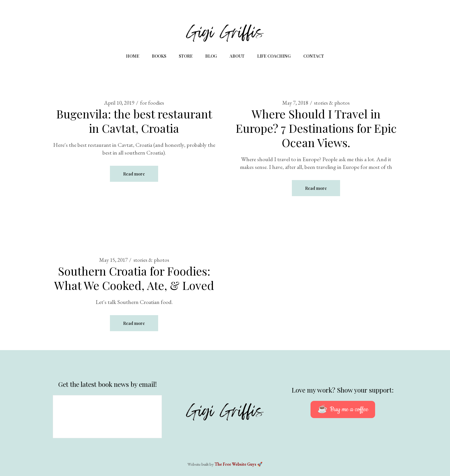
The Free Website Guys (235, 464)
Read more (134, 174)
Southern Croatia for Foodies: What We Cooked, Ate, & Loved (134, 278)
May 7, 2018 (295, 103)
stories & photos (332, 103)
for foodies (152, 103)
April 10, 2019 (119, 103)
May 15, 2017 (114, 260)
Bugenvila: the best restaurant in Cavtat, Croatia (134, 121)
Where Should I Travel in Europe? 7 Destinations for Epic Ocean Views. (316, 128)
